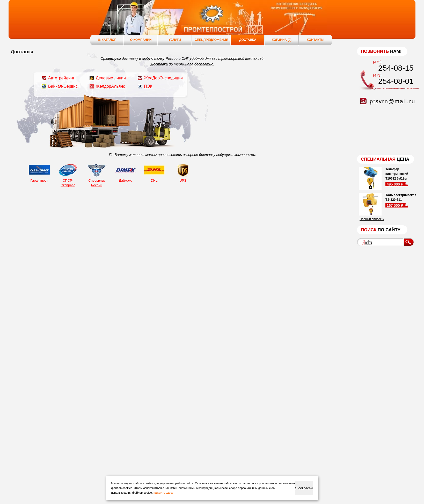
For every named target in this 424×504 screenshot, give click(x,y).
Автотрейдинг (61, 78)
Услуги (175, 40)
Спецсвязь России (97, 175)
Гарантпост (39, 173)
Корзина (282, 40)
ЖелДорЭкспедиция (163, 78)
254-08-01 (396, 81)
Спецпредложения (211, 40)
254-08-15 (396, 68)
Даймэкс (125, 173)
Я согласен (304, 488)
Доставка (248, 40)
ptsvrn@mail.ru (392, 101)
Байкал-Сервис (63, 86)
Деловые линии (111, 78)
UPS (183, 173)
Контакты (315, 40)
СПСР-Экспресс (68, 175)
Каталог (107, 40)
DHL (154, 173)
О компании (141, 40)
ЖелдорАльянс (110, 86)
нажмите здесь (163, 493)
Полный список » (372, 219)
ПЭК (148, 86)
